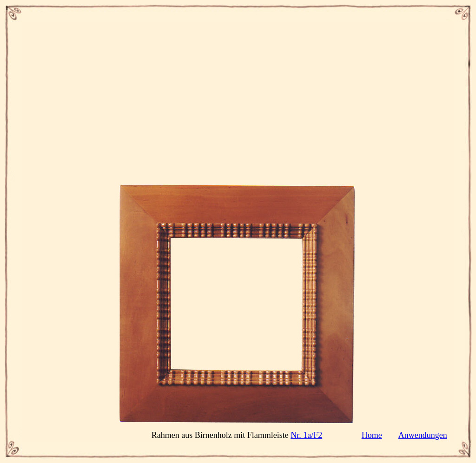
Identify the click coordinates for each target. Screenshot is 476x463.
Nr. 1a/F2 (306, 435)
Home (372, 435)
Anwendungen (423, 435)
